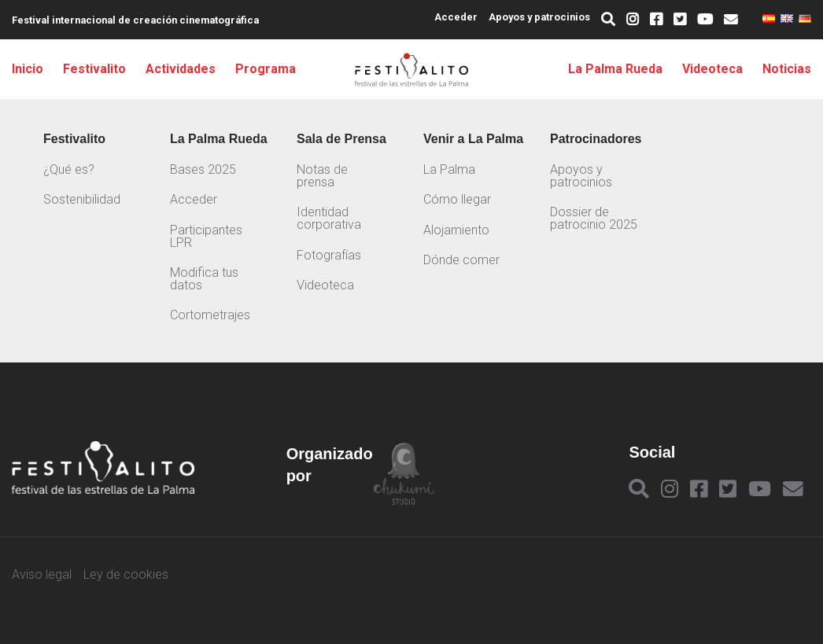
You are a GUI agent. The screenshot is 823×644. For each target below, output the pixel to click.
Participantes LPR (206, 236)
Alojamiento (456, 230)
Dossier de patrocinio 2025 (594, 218)
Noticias (787, 69)
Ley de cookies (126, 575)
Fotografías (329, 255)
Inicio (28, 69)
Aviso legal (42, 575)
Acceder (456, 17)
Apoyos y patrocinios (539, 17)
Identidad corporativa (329, 218)
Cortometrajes (210, 315)
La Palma (449, 169)
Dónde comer (461, 260)
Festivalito (94, 69)
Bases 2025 (203, 169)
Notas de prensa (322, 176)
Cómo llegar (457, 199)
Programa (266, 69)
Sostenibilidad (82, 199)
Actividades (181, 69)
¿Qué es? (69, 169)
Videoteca (712, 69)
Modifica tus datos (204, 279)
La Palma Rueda (615, 69)
